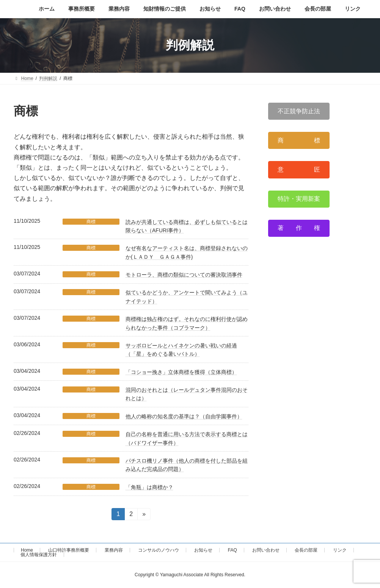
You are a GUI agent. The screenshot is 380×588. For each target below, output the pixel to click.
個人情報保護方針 (39, 555)
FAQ (232, 550)
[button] (299, 111)
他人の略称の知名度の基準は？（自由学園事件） (184, 416)
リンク (340, 550)
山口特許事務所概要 (69, 550)
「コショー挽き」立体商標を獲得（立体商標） (181, 372)
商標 (91, 222)
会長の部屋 (306, 550)
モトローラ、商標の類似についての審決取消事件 (184, 275)
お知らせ (203, 550)
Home (27, 550)
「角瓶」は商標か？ (149, 487)
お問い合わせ (266, 550)
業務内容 (114, 550)
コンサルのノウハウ (159, 550)
